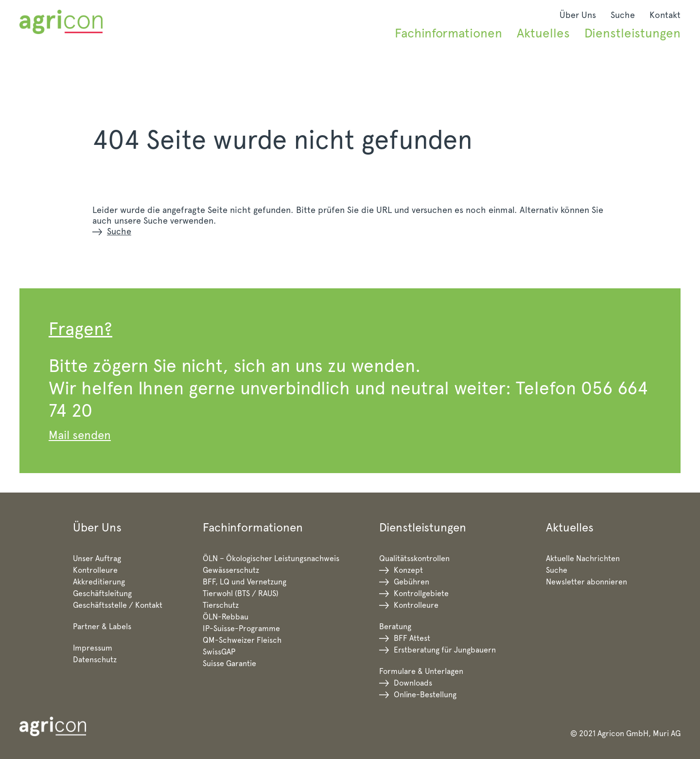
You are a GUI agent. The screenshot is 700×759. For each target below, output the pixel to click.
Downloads (413, 683)
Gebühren (411, 582)
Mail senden (80, 435)
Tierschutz (221, 605)
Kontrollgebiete (421, 593)
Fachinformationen (448, 33)
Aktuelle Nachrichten (583, 558)
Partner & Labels (102, 627)
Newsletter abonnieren (586, 582)
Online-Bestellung (425, 695)
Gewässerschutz (231, 570)
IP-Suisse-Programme (241, 628)
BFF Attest (412, 638)
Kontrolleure (95, 570)
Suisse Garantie (229, 663)
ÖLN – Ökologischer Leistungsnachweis (271, 558)
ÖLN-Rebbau (226, 617)
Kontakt (665, 15)
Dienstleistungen (632, 33)
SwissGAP (219, 652)
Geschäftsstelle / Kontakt (118, 605)
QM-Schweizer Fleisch (242, 640)
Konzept (408, 570)
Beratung (395, 627)
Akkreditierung (99, 582)
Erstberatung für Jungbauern (445, 650)
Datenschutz (95, 660)
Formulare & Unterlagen (421, 671)
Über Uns (578, 15)
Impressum (93, 648)
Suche (623, 15)
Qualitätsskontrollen (414, 558)
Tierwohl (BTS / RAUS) (241, 593)
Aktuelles (543, 33)
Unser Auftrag (97, 558)
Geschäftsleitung (102, 593)
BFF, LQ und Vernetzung (245, 582)
